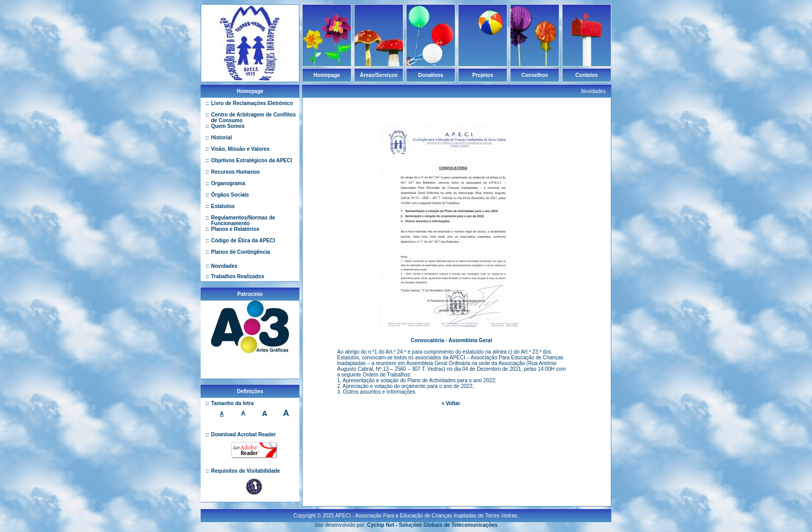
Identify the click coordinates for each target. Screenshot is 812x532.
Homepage (327, 75)
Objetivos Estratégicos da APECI (252, 160)
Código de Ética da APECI (243, 241)
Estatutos (223, 206)
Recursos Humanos (235, 172)
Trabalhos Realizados (238, 276)
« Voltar (451, 403)
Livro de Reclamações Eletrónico (252, 103)
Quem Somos (228, 126)
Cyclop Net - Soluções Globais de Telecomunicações (432, 521)
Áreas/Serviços (378, 75)
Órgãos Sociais (230, 195)
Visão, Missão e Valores (240, 149)
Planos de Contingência (240, 252)
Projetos (482, 75)
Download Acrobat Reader (244, 434)
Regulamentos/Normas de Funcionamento (243, 220)
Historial (221, 138)
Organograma (228, 183)
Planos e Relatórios (235, 229)
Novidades (224, 266)
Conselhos (535, 75)
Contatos (587, 75)
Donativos (430, 75)
